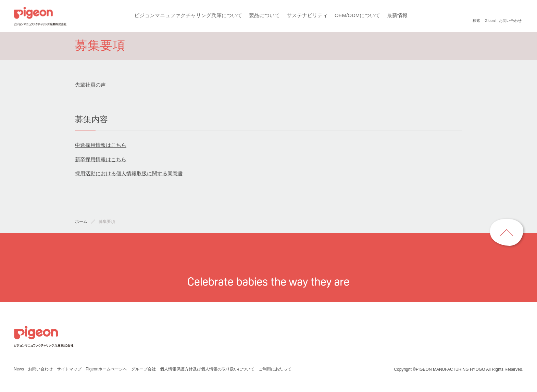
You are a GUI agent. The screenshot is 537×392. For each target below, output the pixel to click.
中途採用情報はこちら (101, 147)
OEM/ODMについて (357, 15)
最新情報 (397, 15)
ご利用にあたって (275, 371)
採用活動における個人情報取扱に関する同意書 (129, 175)
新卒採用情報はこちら (101, 161)
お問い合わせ (40, 371)
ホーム (81, 223)
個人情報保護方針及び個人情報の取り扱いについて (207, 371)
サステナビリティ (307, 15)
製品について (264, 15)
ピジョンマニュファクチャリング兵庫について (188, 15)
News (19, 371)
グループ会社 (144, 371)
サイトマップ (69, 371)
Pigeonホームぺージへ (106, 371)
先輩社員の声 (90, 86)
